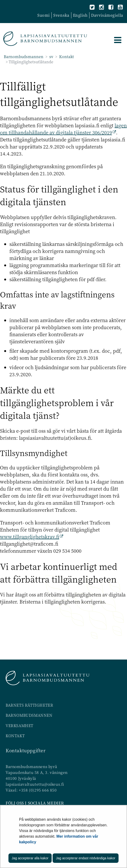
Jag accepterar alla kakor (30, 858)
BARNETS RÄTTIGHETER (29, 705)
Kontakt (66, 57)
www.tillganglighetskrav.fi (32, 537)
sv (51, 57)
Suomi (44, 15)
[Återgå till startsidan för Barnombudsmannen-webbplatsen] (45, 39)
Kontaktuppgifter (26, 750)
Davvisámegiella (107, 15)
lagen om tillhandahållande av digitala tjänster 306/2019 (63, 129)
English (80, 15)
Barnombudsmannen (24, 57)
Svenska (61, 15)
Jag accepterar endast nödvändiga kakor (86, 858)
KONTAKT (15, 736)
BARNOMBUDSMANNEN (29, 715)
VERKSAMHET (19, 726)
